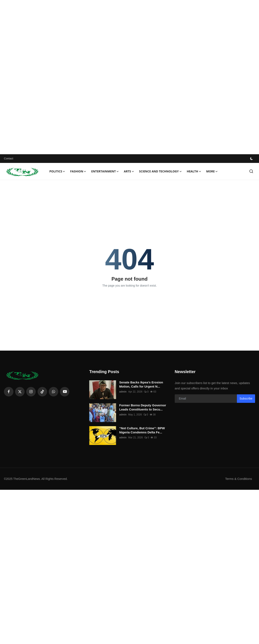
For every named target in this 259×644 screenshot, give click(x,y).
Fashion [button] (78, 171)
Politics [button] (57, 171)
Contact (9, 158)
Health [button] (194, 171)
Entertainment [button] (105, 171)
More (212, 171)
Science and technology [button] (160, 171)
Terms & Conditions (239, 479)
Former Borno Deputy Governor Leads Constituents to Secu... (143, 407)
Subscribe (246, 398)
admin (123, 392)
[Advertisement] (124, 77)
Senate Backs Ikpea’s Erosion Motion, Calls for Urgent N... (141, 384)
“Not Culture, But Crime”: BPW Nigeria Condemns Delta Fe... (142, 430)
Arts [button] (129, 171)
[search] (251, 171)
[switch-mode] (252, 159)
